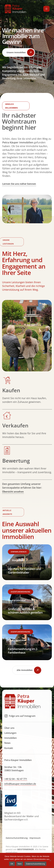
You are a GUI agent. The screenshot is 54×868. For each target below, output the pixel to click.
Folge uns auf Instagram (22, 722)
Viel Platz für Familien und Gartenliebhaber (24, 577)
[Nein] (50, 860)
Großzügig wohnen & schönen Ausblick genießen (25, 617)
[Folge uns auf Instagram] (6, 722)
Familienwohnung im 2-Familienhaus (23, 657)
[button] (19, 52)
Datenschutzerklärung (17, 844)
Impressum (35, 844)
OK (12, 864)
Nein (20, 864)
